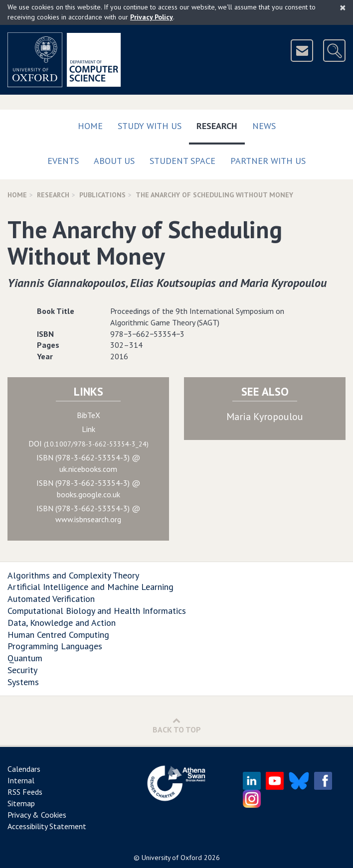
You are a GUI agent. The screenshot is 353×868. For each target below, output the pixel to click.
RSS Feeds (25, 792)
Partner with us (268, 161)
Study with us (150, 126)
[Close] (343, 7)
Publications (102, 195)
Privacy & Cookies (37, 815)
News (264, 126)
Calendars (24, 769)
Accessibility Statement (47, 826)
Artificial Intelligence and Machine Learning (90, 587)
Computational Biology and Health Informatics (97, 611)
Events (63, 161)
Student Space (182, 161)
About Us (114, 161)
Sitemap (21, 803)
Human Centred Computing (58, 635)
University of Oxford (172, 858)
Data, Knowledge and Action (62, 623)
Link (88, 429)
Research (221, 124)
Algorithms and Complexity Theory (73, 575)
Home (90, 126)
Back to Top (177, 725)
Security (22, 670)
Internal (21, 780)
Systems (23, 682)
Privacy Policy (152, 17)
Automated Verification (51, 599)
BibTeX (88, 415)
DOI (88, 443)
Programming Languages (55, 646)
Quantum (25, 658)
